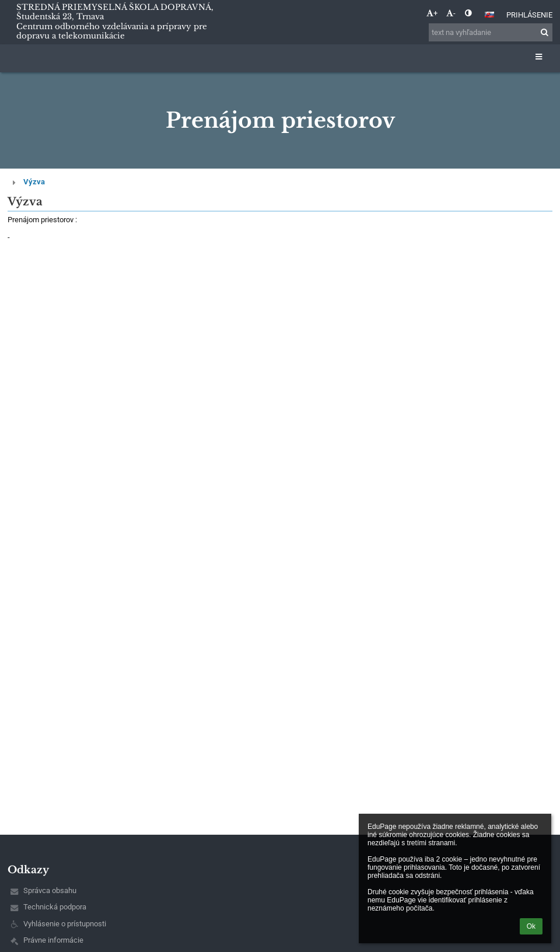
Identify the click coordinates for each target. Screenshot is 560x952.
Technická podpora (55, 907)
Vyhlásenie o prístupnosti (65, 924)
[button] (489, 15)
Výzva (34, 182)
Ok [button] (531, 926)
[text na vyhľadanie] (491, 32)
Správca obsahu (50, 890)
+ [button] (432, 13)
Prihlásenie (529, 15)
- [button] (451, 13)
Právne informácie (53, 940)
